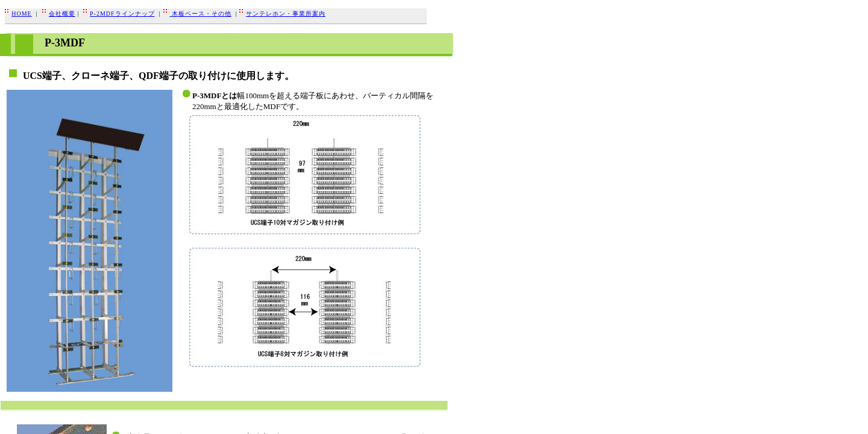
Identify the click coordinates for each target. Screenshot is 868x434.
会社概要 (62, 14)
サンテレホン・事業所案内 (286, 14)
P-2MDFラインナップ (122, 14)
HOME (21, 14)
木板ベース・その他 (200, 14)
